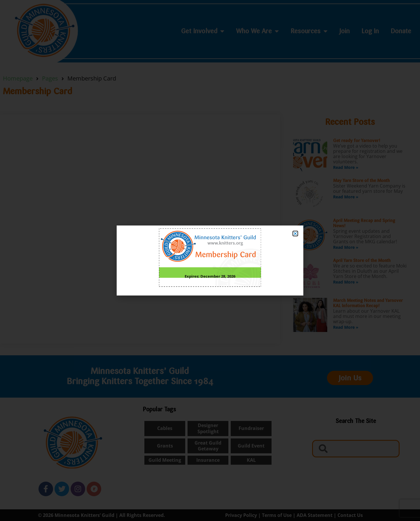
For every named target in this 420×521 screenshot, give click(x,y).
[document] (210, 260)
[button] (295, 234)
